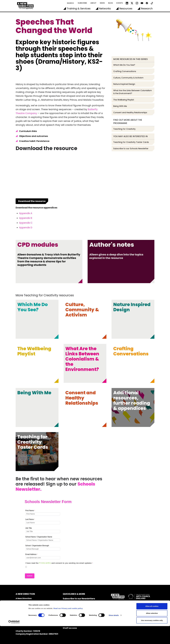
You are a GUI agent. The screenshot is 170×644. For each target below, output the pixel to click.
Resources (126, 9)
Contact (67, 602)
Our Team (68, 606)
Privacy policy (45, 563)
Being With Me (120, 106)
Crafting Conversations (125, 71)
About (93, 3)
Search (70, 3)
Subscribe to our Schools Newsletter (131, 148)
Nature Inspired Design (124, 84)
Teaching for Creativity (124, 129)
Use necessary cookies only (152, 638)
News (102, 3)
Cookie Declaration (74, 617)
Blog (111, 3)
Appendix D (26, 228)
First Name (30, 511)
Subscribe (82, 3)
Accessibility (70, 613)
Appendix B (26, 218)
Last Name (30, 519)
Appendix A (26, 213)
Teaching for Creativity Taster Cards (131, 142)
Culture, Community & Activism (128, 78)
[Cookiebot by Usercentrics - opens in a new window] (14, 640)
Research (147, 9)
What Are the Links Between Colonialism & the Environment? (133, 92)
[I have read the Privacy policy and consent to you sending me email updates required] (59, 563)
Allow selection (152, 631)
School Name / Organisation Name (39, 537)
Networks (105, 9)
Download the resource (32, 201)
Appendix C (26, 223)
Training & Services (79, 9)
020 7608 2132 (23, 615)
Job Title (29, 528)
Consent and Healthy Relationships (130, 112)
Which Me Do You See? (124, 65)
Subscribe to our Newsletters (79, 599)
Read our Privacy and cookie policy (68, 626)
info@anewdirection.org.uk (30, 618)
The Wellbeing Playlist (124, 100)
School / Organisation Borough (37, 546)
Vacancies (69, 610)
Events (120, 3)
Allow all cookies (152, 624)
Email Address (31, 554)
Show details (114, 633)
